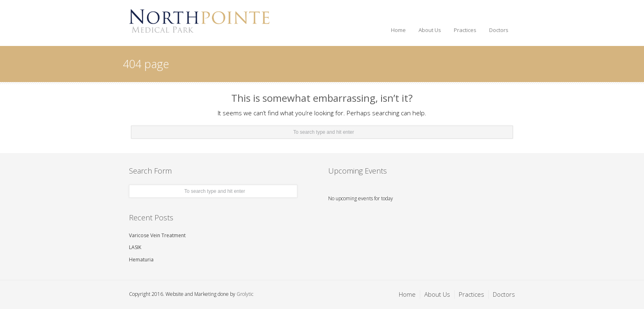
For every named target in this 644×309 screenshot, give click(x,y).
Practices (465, 30)
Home (398, 30)
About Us (430, 30)
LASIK (135, 247)
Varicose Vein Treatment (157, 235)
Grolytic (245, 294)
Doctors (499, 30)
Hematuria (141, 260)
